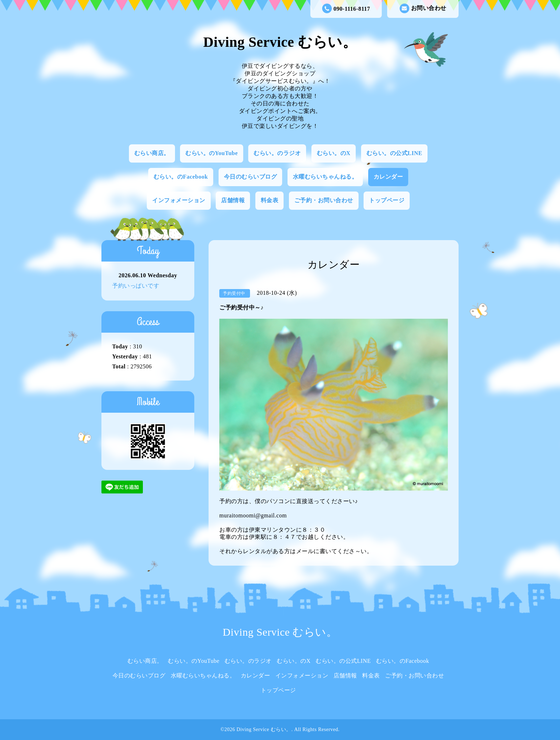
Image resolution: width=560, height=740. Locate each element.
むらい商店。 (152, 153)
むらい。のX (334, 153)
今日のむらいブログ (251, 177)
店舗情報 (233, 200)
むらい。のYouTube (212, 153)
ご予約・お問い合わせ (324, 200)
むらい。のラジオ (277, 153)
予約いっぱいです (136, 286)
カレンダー (388, 177)
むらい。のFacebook (181, 177)
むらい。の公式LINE (394, 153)
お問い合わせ (423, 8)
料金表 (270, 200)
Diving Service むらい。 (280, 42)
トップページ (387, 200)
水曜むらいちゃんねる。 (325, 177)
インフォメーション (179, 200)
